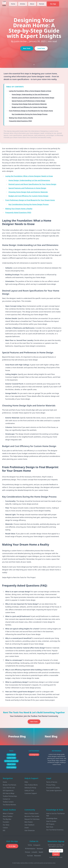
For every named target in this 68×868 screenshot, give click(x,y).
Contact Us (6, 799)
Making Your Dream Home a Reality (21, 118)
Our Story (6, 825)
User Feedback (29, 825)
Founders (6, 822)
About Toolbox (8, 816)
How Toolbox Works (31, 785)
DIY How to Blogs (9, 793)
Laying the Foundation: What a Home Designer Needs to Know (30, 91)
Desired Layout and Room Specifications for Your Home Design (33, 98)
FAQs (26, 782)
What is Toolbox (8, 813)
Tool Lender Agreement (54, 791)
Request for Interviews (32, 819)
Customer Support (31, 793)
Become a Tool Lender (32, 816)
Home (13, 4)
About (32, 4)
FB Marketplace (30, 849)
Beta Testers (29, 822)
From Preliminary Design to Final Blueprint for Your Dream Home (31, 111)
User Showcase (30, 830)
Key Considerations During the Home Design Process (30, 114)
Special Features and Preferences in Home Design (29, 101)
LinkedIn (34, 852)
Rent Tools (27, 48)
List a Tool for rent (9, 788)
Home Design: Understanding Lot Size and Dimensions (30, 94)
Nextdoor (40, 849)
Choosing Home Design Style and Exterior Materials (29, 104)
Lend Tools (41, 48)
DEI (4, 830)
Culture (5, 828)
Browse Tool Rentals (9, 785)
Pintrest (28, 852)
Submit (56, 854)
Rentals (42, 4)
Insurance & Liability (53, 788)
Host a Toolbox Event (31, 813)
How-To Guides (51, 821)
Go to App (12, 846)
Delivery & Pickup (30, 788)
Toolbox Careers (8, 802)
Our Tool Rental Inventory (55, 830)
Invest (27, 828)
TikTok (30, 845)
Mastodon (38, 856)
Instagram (37, 845)
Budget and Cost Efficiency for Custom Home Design (29, 107)
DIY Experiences (8, 791)
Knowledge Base (52, 818)
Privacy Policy (51, 785)
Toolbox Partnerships (10, 796)
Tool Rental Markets (9, 805)
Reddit (41, 852)
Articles (23, 4)
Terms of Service (52, 782)
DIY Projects (50, 824)
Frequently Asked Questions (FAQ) (20, 121)
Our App (53, 4)
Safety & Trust (29, 791)
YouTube (30, 856)
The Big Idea (7, 819)
